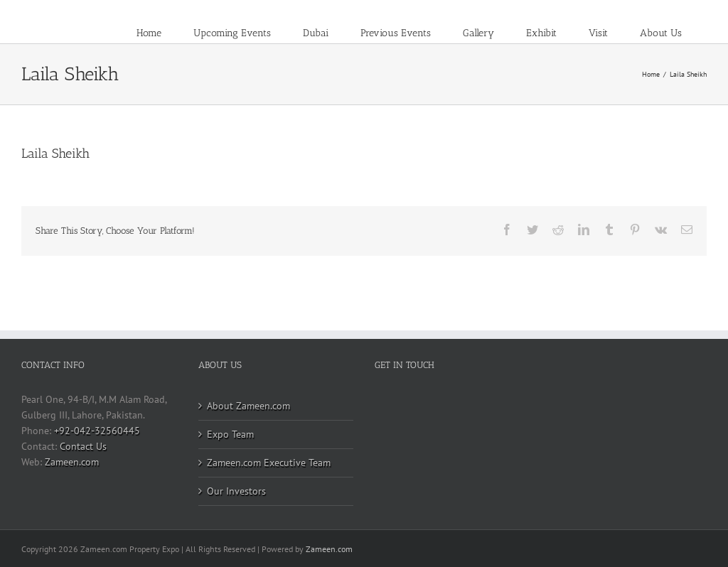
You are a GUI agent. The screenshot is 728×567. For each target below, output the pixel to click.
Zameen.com (72, 462)
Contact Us (83, 446)
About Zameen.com (248, 406)
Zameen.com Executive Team (269, 463)
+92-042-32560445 (97, 431)
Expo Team (230, 434)
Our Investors (236, 491)
